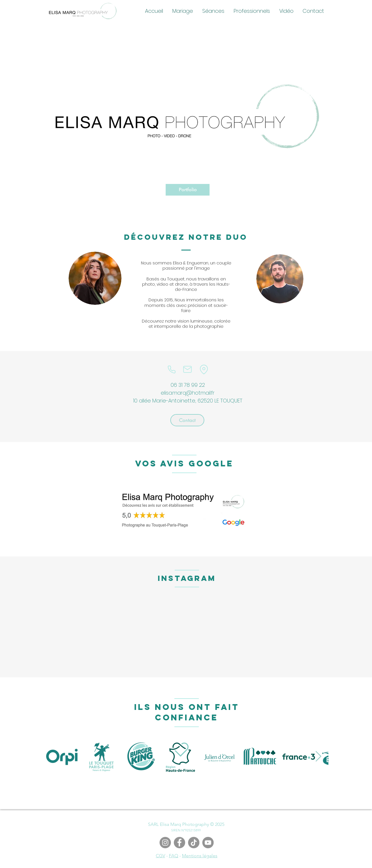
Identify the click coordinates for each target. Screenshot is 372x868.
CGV (160, 856)
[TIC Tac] (194, 843)
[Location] (204, 369)
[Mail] (187, 369)
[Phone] (171, 369)
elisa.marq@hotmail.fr (188, 393)
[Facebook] (179, 843)
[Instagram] (165, 843)
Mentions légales (200, 856)
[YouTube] (208, 843)
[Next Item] (318, 757)
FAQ (174, 856)
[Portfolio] (188, 190)
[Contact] (187, 420)
